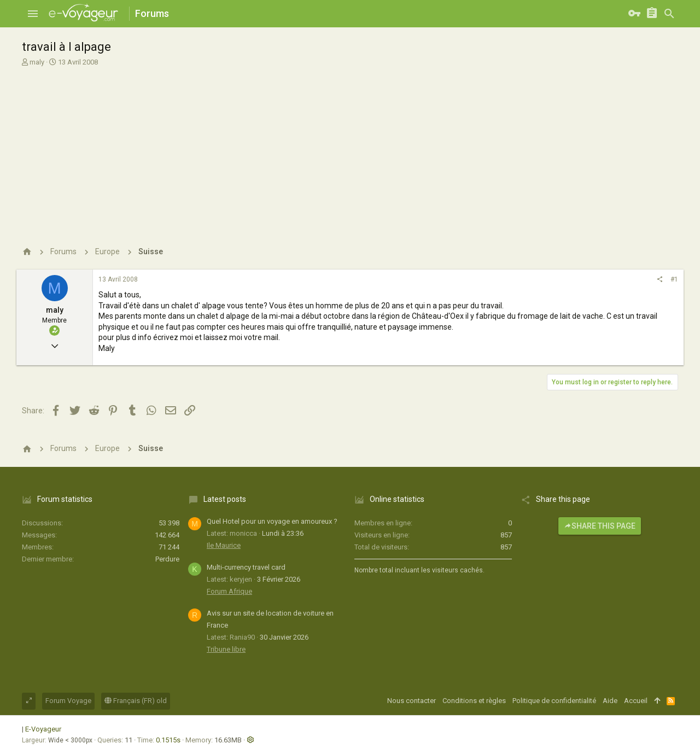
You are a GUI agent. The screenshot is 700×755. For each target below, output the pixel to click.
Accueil (636, 701)
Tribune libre (226, 649)
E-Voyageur (43, 729)
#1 (674, 279)
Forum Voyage (68, 701)
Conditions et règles (474, 701)
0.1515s (168, 740)
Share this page (600, 526)
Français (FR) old (136, 701)
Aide (610, 701)
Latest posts (225, 499)
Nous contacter (412, 701)
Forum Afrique (229, 591)
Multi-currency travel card (246, 567)
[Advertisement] (349, 149)
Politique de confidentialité (554, 701)
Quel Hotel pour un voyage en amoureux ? (272, 521)
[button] (33, 14)
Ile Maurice (224, 545)
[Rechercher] (669, 14)
